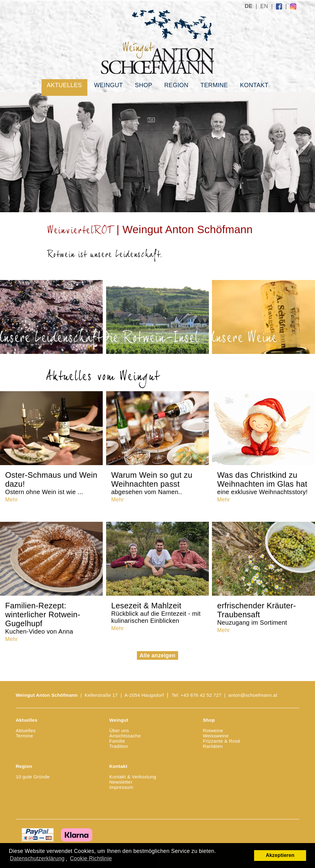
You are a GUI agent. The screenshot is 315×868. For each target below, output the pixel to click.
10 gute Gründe (33, 777)
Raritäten (213, 746)
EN (264, 6)
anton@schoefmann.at (253, 695)
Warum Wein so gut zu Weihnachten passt (152, 483)
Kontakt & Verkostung (133, 777)
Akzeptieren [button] (280, 855)
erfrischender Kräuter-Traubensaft (257, 614)
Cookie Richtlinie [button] (91, 858)
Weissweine (216, 736)
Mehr (12, 500)
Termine (214, 85)
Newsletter (121, 782)
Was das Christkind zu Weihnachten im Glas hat (262, 483)
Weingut (109, 85)
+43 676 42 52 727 (201, 695)
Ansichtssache (125, 736)
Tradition (119, 746)
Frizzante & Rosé (221, 741)
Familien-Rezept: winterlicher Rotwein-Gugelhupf (43, 618)
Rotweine (213, 730)
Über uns (119, 730)
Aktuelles (64, 85)
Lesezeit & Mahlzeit (156, 613)
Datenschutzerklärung (37, 858)
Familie (117, 741)
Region (176, 85)
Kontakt (254, 85)
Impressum (121, 787)
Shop (144, 85)
